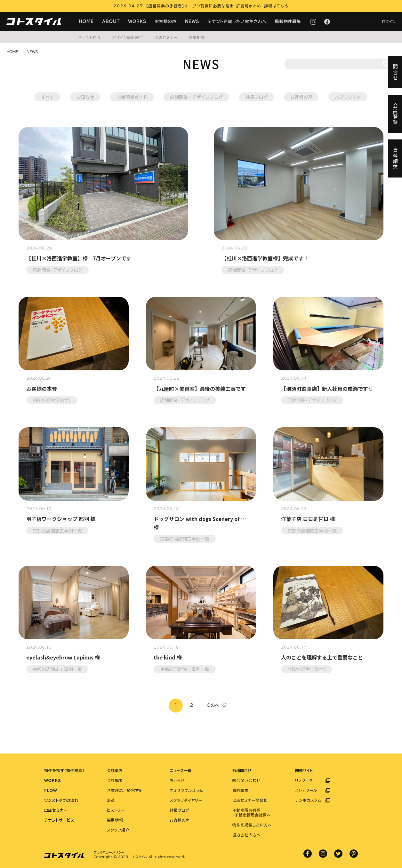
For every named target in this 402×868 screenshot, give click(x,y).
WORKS (137, 22)
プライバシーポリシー (109, 852)
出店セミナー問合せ (250, 800)
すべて (47, 97)
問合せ (395, 72)
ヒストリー (116, 810)
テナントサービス (59, 820)
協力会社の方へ (246, 835)
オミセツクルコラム (186, 790)
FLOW (51, 790)
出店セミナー (166, 37)
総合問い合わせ (246, 780)
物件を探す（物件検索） (64, 770)
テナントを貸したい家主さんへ (237, 22)
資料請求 (240, 790)
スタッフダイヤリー (186, 800)
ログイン (389, 22)
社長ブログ (257, 97)
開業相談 (197, 37)
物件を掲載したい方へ (252, 825)
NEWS (192, 22)
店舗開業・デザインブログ (196, 97)
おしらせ (177, 780)
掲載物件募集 (288, 22)
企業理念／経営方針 (125, 790)
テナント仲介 (90, 37)
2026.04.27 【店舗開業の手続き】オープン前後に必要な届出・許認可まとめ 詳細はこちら (201, 6)
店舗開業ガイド (132, 97)
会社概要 (115, 780)
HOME (86, 22)
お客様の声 (165, 22)
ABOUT (111, 22)
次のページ (217, 705)
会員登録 (395, 114)
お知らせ (85, 97)
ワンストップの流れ (61, 800)
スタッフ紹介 (118, 830)
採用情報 (115, 820)
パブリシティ (348, 97)
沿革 (111, 800)
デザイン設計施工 (128, 37)
